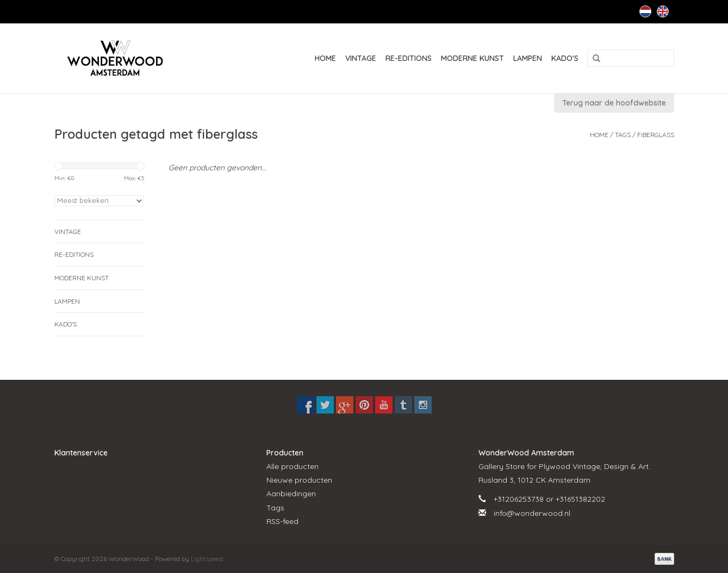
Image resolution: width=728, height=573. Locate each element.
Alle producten (293, 466)
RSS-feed (282, 521)
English (663, 11)
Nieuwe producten (299, 480)
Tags (623, 135)
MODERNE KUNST (472, 58)
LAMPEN (528, 58)
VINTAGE (361, 58)
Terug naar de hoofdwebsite (614, 103)
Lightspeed (207, 559)
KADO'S (565, 58)
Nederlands (645, 11)
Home (325, 58)
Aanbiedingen (291, 494)
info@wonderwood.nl (532, 513)
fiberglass (656, 135)
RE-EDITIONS (409, 58)
